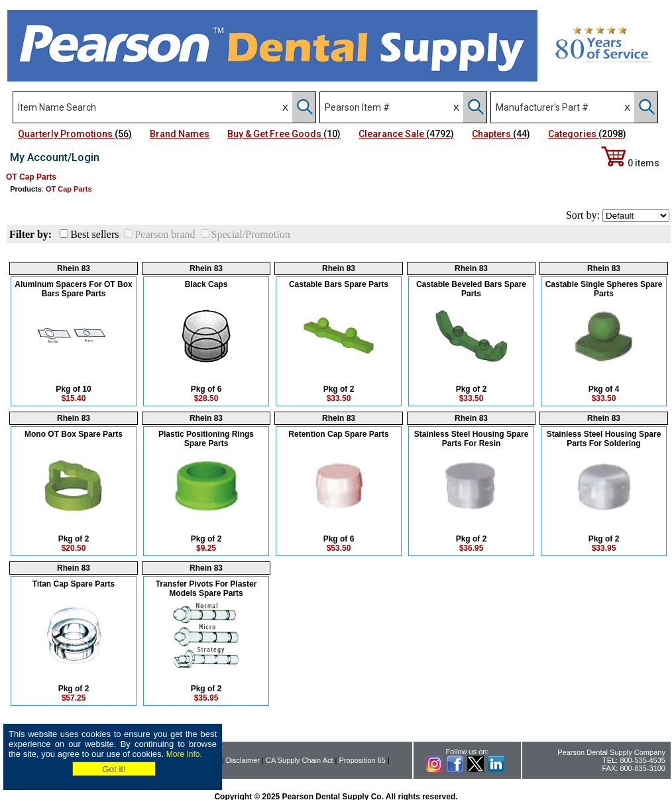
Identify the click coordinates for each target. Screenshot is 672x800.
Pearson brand (165, 234)
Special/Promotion (251, 234)
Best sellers (94, 234)
